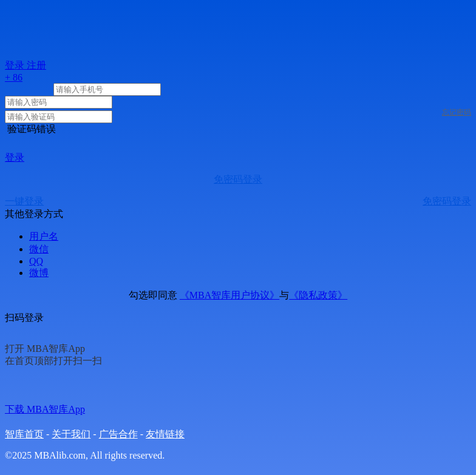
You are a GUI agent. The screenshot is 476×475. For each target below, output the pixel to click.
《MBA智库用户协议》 (229, 295)
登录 (15, 157)
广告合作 (118, 434)
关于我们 (71, 434)
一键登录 (24, 201)
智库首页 (24, 434)
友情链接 (165, 434)
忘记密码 (457, 112)
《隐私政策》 (318, 295)
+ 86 (14, 77)
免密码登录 (238, 179)
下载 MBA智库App (45, 409)
